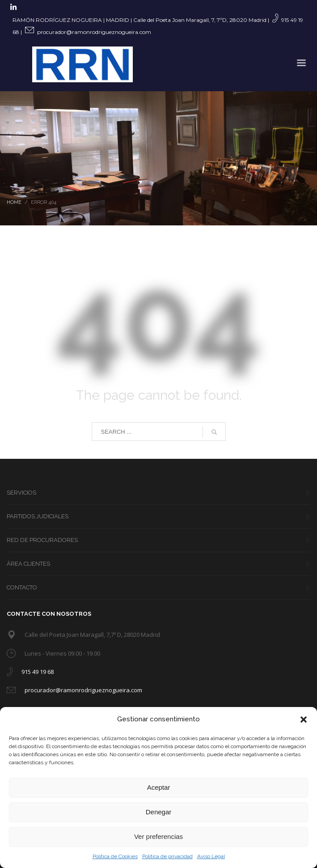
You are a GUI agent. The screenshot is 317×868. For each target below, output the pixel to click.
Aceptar (159, 787)
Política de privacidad (167, 856)
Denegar (159, 812)
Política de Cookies (115, 856)
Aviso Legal (211, 856)
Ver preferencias (158, 836)
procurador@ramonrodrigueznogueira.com (94, 32)
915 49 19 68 (38, 672)
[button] (304, 720)
